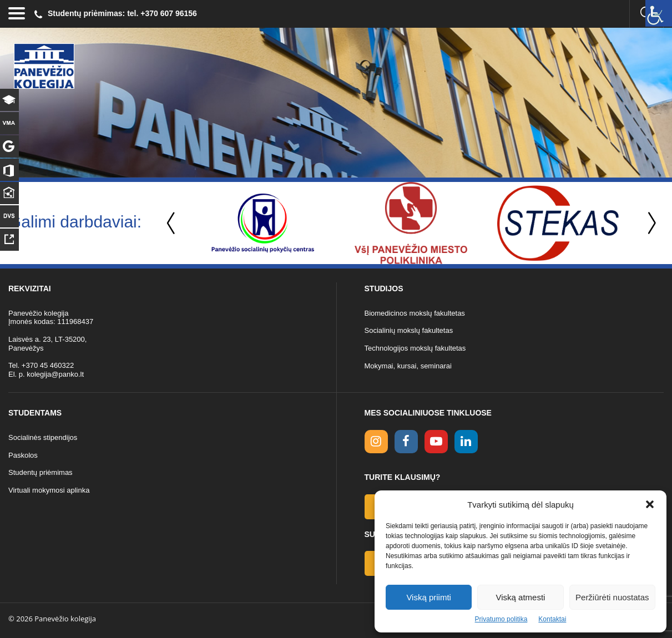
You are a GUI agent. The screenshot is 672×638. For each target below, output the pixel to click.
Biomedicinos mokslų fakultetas (415, 313)
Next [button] (650, 223)
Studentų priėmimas (41, 472)
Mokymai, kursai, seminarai (408, 366)
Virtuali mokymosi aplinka (49, 490)
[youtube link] (436, 442)
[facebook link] (406, 442)
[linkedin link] (466, 442)
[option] (263, 223)
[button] (650, 504)
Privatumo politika (501, 619)
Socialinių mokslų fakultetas (409, 330)
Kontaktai (552, 619)
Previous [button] (172, 223)
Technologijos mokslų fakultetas (415, 348)
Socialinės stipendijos (43, 437)
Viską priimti (429, 597)
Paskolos (23, 455)
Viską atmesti (521, 597)
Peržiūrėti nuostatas (612, 597)
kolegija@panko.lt (55, 374)
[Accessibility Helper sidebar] (659, 13)
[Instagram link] (376, 442)
